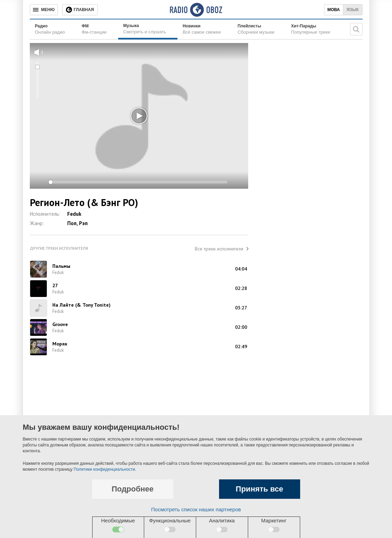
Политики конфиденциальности (104, 469)
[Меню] (44, 10)
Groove (60, 324)
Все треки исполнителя (219, 249)
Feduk (74, 214)
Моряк (60, 344)
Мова (333, 10)
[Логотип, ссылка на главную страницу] (196, 10)
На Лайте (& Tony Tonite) (81, 305)
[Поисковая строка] (356, 29)
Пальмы (61, 266)
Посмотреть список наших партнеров (196, 509)
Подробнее (133, 489)
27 (55, 285)
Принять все (259, 489)
